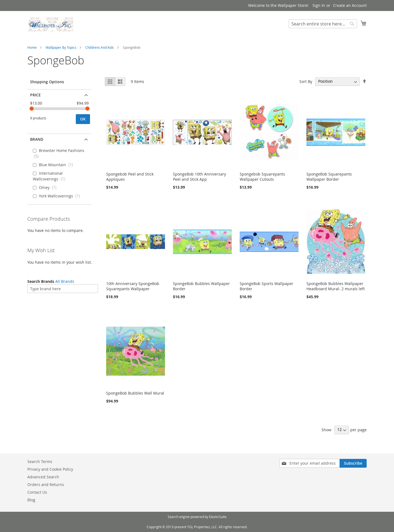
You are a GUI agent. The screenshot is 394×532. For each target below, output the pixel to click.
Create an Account (350, 5)
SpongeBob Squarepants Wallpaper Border (329, 177)
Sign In (319, 5)
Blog (31, 500)
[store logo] (51, 24)
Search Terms (40, 461)
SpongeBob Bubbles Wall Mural (135, 393)
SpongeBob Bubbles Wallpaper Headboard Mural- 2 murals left (336, 286)
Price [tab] (35, 95)
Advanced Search (43, 477)
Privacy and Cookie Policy (50, 469)
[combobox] (323, 24)
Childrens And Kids (100, 47)
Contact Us (37, 492)
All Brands (65, 281)
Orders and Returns (46, 484)
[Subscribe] (353, 463)
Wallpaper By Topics (61, 47)
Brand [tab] (37, 139)
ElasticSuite (218, 517)
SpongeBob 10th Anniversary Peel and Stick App (199, 177)
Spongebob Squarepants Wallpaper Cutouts (262, 177)
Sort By (306, 81)
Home (32, 47)
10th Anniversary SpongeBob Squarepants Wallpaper (133, 286)
